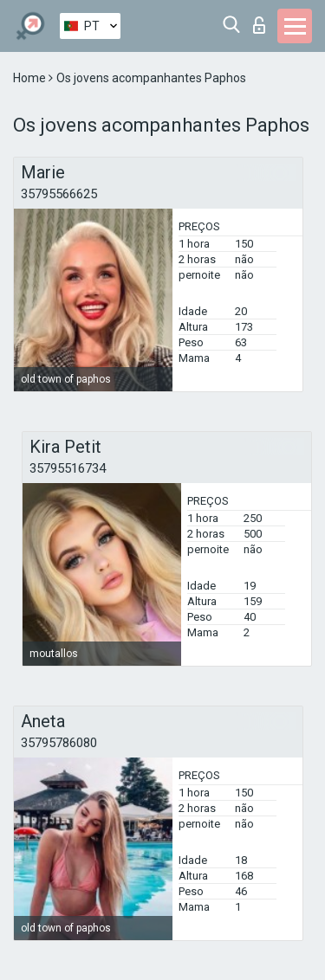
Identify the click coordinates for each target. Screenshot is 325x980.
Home (31, 78)
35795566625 (59, 194)
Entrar (259, 25)
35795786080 (59, 743)
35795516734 (68, 468)
